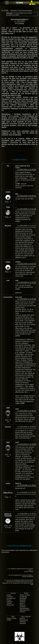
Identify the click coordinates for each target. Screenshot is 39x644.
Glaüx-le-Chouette (8, 515)
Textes (26, 593)
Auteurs (22, 612)
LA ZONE (5, 11)
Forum (9, 600)
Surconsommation (25, 11)
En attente (23, 597)
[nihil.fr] (22, 618)
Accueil (13, 593)
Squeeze (23, 623)
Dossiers (14, 11)
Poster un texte (25, 595)
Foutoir (9, 603)
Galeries (10, 602)
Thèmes (23, 602)
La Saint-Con (11, 598)
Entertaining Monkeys (24, 621)
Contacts (10, 597)
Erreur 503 (10, 605)
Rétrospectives (25, 610)
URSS (9, 620)
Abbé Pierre (8, 493)
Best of (22, 603)
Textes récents (12, 618)
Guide (9, 595)
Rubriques (23, 598)
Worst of (23, 605)
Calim (8, 192)
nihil (8, 408)
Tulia (8, 207)
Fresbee (21, 23)
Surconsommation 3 (19, 19)
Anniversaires (24, 608)
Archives (23, 607)
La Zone (20, 3)
